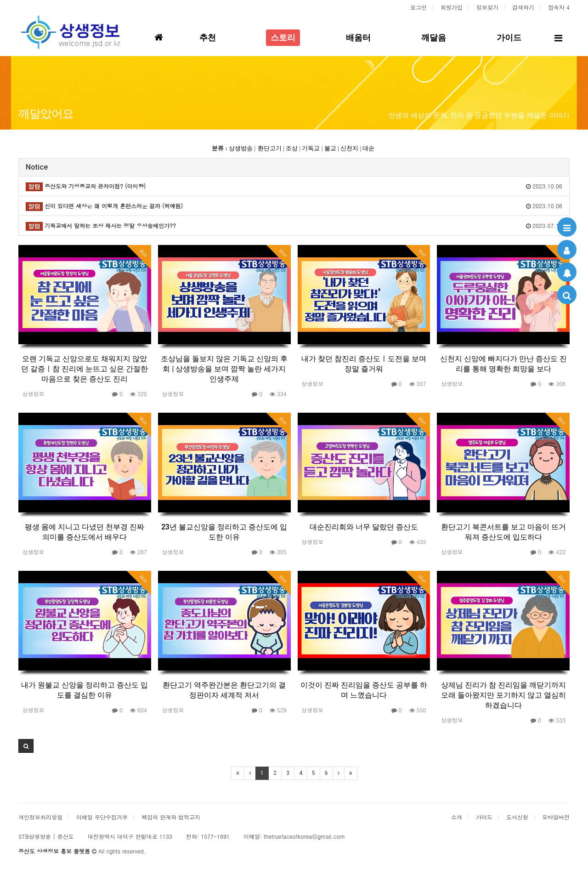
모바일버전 (556, 817)
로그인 (418, 7)
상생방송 (241, 148)
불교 (330, 148)
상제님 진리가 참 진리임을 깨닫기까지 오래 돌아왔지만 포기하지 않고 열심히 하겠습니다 (503, 695)
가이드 (484, 817)
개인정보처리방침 (40, 817)
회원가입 (452, 7)
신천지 (349, 148)
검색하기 (523, 7)
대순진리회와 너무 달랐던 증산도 (364, 527)
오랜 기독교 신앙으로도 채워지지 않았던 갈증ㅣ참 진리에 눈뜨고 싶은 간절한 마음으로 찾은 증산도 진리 (85, 369)
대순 (368, 148)
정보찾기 (487, 7)
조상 (292, 148)
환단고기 (270, 148)
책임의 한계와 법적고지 (171, 817)
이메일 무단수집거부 (102, 817)
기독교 (311, 148)
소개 (457, 817)
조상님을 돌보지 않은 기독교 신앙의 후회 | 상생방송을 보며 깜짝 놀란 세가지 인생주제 (224, 369)
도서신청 (517, 817)
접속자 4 (559, 7)
